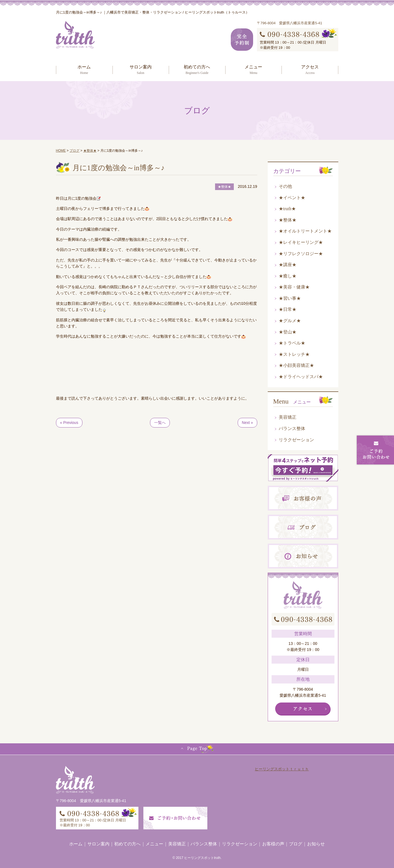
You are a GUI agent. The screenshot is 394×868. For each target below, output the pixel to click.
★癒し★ (288, 276)
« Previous (69, 423)
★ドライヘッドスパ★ (301, 377)
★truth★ (287, 209)
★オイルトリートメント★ (305, 231)
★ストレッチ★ (294, 354)
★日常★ (288, 309)
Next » (247, 423)
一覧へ (160, 423)
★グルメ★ (290, 321)
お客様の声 (273, 844)
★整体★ (288, 220)
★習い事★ (290, 298)
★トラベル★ (292, 343)
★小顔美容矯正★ (296, 365)
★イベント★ (292, 198)
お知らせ (316, 844)
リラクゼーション (296, 440)
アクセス (310, 70)
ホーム (84, 70)
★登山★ (288, 332)
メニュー (253, 70)
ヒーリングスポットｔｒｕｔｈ (282, 769)
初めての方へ (197, 70)
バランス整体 (292, 428)
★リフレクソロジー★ (301, 254)
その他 (285, 186)
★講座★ (288, 265)
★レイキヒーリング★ (301, 242)
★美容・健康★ (294, 287)
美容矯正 (288, 417)
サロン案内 (141, 70)
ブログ (296, 844)
